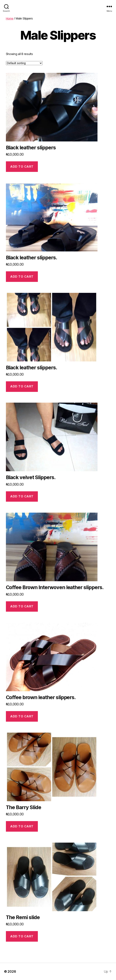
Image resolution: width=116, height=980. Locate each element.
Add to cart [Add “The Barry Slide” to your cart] (22, 826)
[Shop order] (24, 63)
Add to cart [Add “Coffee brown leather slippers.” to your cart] (22, 716)
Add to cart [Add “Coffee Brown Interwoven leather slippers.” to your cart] (22, 606)
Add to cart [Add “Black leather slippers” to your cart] (22, 167)
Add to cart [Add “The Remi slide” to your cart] (22, 936)
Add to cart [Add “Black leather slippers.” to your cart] (22, 277)
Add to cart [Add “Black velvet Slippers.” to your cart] (22, 496)
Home (10, 18)
